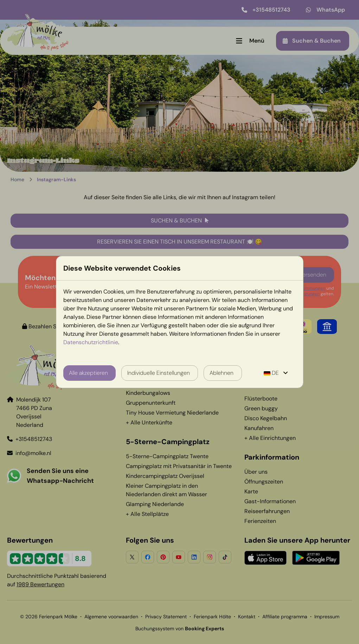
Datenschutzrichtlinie (91, 342)
